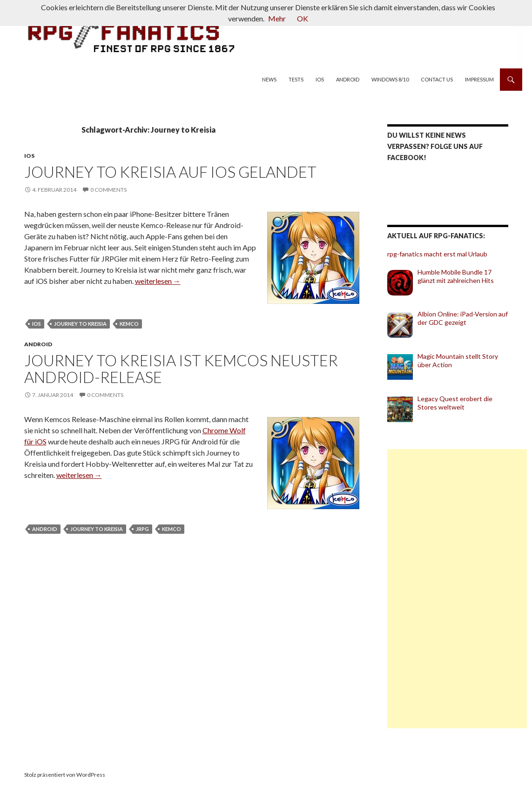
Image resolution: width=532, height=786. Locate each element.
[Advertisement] (457, 589)
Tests (296, 79)
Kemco (129, 324)
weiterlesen (158, 281)
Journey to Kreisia (80, 324)
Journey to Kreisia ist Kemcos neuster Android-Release (181, 369)
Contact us (437, 79)
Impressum (479, 79)
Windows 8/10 (390, 79)
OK (303, 18)
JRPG (142, 529)
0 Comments (108, 190)
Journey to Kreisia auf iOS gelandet (170, 172)
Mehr (277, 18)
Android (348, 79)
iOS (320, 79)
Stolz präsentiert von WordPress (65, 775)
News (269, 79)
